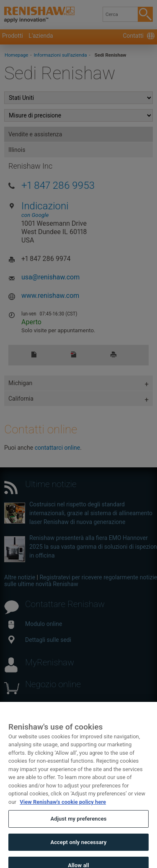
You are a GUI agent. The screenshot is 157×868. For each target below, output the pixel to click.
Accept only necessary (78, 848)
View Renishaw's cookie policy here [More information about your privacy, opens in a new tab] (63, 807)
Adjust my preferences (78, 825)
